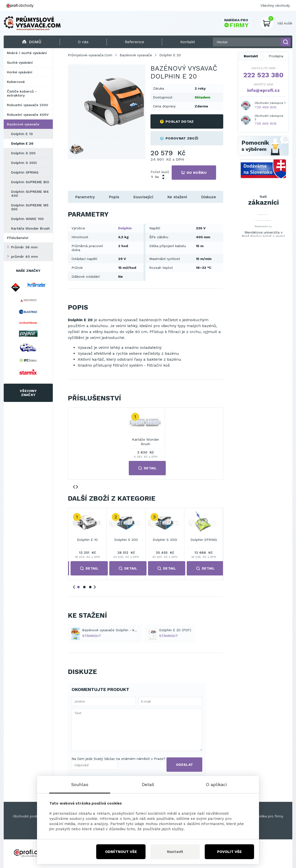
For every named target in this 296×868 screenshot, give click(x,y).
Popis (114, 197)
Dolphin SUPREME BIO (30, 182)
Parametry (85, 197)
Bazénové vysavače (23, 124)
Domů (32, 42)
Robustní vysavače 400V (28, 115)
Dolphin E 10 (22, 134)
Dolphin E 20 (22, 143)
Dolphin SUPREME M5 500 (30, 207)
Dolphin (125, 228)
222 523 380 (263, 75)
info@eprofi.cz (263, 90)
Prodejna (276, 56)
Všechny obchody (275, 5)
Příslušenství (18, 238)
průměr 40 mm (25, 256)
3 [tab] (90, 587)
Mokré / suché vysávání (27, 53)
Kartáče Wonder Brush (30, 228)
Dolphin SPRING (25, 172)
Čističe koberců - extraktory (22, 93)
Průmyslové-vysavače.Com (90, 55)
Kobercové (16, 82)
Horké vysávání (20, 72)
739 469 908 (266, 123)
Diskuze (209, 197)
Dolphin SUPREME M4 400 (30, 194)
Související (143, 197)
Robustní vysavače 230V (28, 105)
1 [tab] (78, 587)
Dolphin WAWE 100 (27, 219)
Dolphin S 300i (24, 163)
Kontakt (251, 56)
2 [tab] (84, 587)
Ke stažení (177, 197)
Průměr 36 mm (24, 247)
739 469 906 (266, 107)
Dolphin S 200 (23, 153)
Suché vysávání (20, 62)
